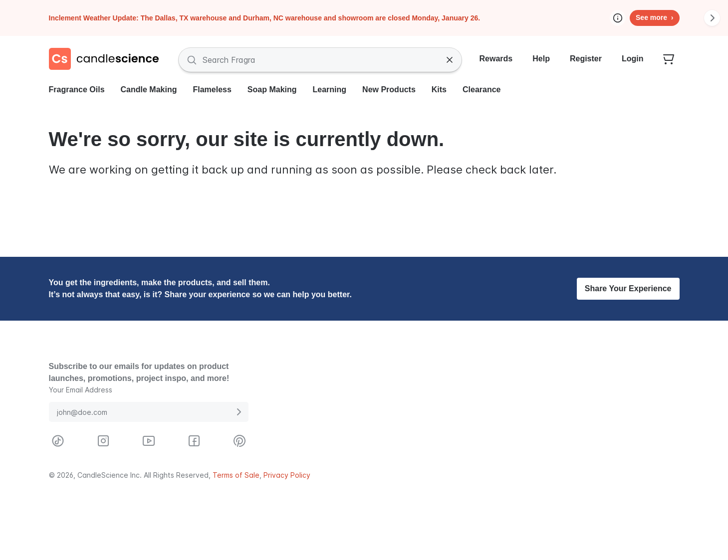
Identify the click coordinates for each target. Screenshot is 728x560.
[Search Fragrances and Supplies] (320, 60)
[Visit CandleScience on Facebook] (194, 441)
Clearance (482, 90)
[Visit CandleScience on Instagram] (103, 441)
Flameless (212, 90)
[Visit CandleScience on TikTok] (58, 441)
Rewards (496, 59)
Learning (330, 90)
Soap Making (272, 90)
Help (541, 59)
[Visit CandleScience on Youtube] (149, 441)
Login (633, 59)
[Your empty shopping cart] (669, 60)
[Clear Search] (450, 60)
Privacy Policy (287, 475)
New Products (389, 90)
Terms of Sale (236, 475)
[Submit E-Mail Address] (239, 412)
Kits (439, 90)
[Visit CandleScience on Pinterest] (240, 441)
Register (586, 59)
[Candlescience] (108, 60)
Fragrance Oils (77, 90)
